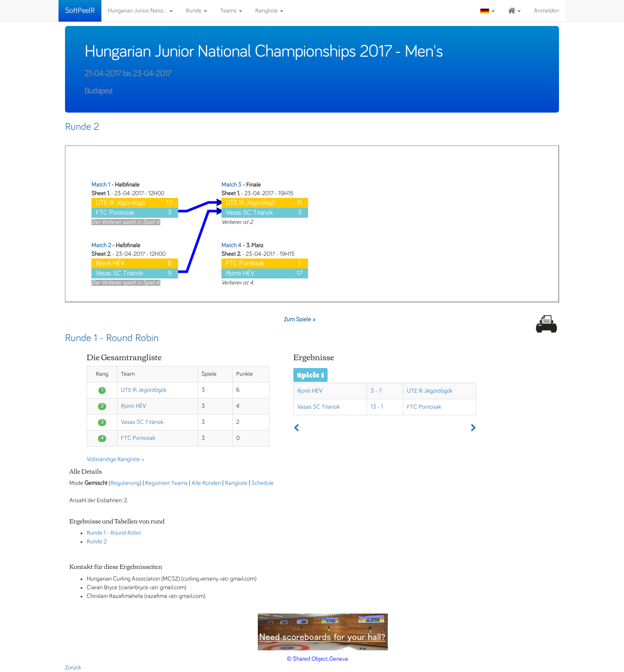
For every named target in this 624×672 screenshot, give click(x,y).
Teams (231, 11)
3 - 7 (376, 391)
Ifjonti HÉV (133, 406)
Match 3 (231, 185)
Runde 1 (96, 533)
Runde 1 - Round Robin (112, 338)
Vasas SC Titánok (142, 422)
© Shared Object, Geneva (317, 659)
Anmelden (546, 11)
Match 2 (101, 246)
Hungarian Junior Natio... (140, 11)
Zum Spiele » (300, 320)
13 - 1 (377, 407)
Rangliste (269, 11)
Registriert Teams (166, 483)
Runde (197, 11)
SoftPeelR (80, 11)
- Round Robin (124, 533)
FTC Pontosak (138, 438)
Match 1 (101, 185)
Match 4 (231, 246)
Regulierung (125, 483)
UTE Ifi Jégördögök (144, 390)
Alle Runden (206, 483)
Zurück (73, 668)
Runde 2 (82, 127)
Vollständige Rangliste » (115, 459)
